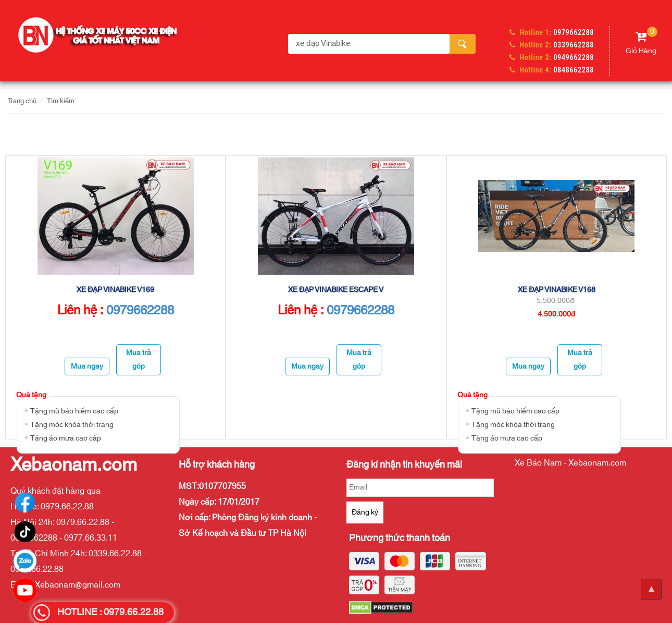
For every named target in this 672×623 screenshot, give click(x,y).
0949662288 (574, 57)
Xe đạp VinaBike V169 (115, 290)
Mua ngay (87, 367)
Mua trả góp (139, 360)
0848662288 (574, 70)
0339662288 (574, 45)
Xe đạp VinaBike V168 (557, 290)
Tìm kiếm (61, 101)
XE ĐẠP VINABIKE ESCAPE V (336, 290)
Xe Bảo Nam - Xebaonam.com (570, 463)
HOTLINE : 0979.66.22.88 (110, 613)
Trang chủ (22, 101)
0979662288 (574, 32)
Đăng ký (365, 512)
